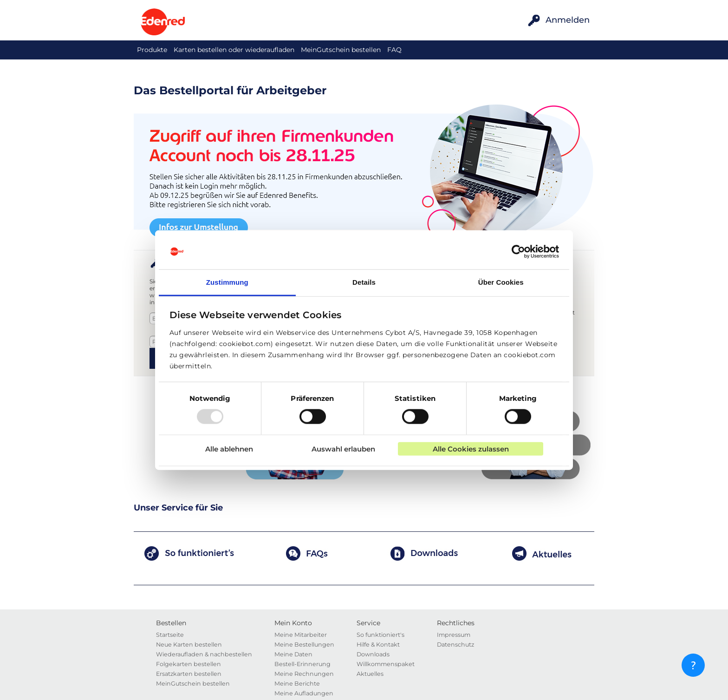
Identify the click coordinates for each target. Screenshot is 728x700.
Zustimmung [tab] (227, 282)
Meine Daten (293, 654)
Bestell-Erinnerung (302, 664)
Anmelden (568, 20)
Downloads (373, 654)
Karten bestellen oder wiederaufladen (234, 50)
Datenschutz (455, 644)
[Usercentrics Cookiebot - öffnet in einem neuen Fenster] (518, 252)
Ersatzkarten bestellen (189, 674)
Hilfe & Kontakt (378, 644)
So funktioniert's (380, 635)
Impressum (454, 635)
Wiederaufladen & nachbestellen (204, 654)
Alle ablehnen (229, 448)
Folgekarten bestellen (188, 664)
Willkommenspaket (386, 664)
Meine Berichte (297, 684)
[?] (693, 665)
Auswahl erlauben (343, 448)
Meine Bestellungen (304, 644)
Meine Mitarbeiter (301, 635)
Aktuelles (370, 674)
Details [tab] (364, 282)
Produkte (152, 50)
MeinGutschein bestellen (341, 50)
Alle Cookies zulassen (471, 448)
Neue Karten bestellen (189, 644)
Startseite (170, 635)
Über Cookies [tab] (501, 282)
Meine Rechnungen (304, 674)
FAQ (394, 50)
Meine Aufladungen (304, 693)
